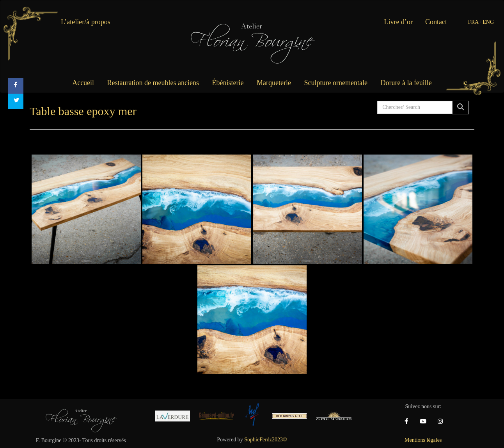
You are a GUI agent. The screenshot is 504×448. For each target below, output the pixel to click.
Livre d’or (398, 22)
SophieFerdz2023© (265, 440)
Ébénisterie (228, 83)
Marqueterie (274, 83)
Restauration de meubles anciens (153, 83)
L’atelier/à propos (86, 22)
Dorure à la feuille (406, 83)
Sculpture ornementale (335, 83)
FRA (473, 22)
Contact (436, 22)
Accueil (83, 83)
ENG (488, 22)
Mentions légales (423, 440)
